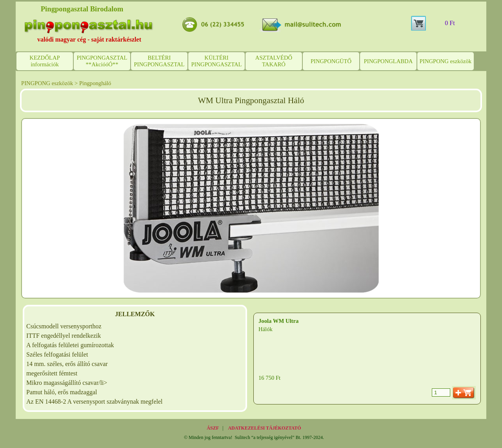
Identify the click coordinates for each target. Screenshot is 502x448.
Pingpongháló (95, 83)
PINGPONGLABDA (388, 61)
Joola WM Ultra (278, 321)
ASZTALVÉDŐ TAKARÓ (274, 61)
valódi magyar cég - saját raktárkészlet (89, 39)
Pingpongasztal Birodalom (82, 9)
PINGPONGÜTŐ (331, 61)
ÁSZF (213, 428)
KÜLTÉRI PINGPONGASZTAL (216, 61)
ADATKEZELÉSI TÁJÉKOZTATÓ (264, 428)
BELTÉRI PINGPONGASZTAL (159, 61)
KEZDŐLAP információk (45, 61)
